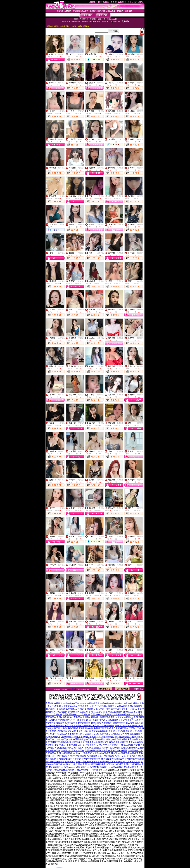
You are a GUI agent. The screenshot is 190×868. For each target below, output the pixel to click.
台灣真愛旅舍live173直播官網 (76, 715)
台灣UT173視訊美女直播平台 (103, 706)
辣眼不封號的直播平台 (62, 720)
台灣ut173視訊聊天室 (90, 703)
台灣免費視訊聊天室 (82, 731)
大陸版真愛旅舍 (113, 720)
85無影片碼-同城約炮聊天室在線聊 (77, 728)
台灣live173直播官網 (58, 712)
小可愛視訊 (113, 745)
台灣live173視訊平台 (72, 764)
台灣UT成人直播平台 (110, 762)
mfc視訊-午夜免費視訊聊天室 (88, 748)
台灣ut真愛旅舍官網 (120, 767)
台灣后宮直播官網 (131, 712)
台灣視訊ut (70, 762)
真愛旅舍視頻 (99, 739)
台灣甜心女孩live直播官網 (69, 759)
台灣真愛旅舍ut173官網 (63, 770)
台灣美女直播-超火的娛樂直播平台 (99, 717)
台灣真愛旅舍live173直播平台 (75, 706)
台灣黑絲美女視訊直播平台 (117, 709)
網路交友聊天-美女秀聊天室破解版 (122, 739)
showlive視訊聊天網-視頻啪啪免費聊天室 (121, 748)
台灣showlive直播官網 (78, 712)
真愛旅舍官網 (135, 728)
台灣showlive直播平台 (101, 715)
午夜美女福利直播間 (118, 751)
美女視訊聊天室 (83, 723)
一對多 (62, 225)
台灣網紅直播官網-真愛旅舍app (63, 709)
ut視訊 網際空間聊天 (116, 723)
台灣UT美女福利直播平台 (88, 762)
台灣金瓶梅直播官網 (121, 715)
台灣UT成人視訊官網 (130, 762)
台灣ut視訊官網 (107, 703)
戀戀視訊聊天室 (98, 723)
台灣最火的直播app (124, 717)
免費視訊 (61, 54)
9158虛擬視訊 (57, 745)
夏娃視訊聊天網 (60, 734)
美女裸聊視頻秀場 (106, 726)
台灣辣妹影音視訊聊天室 (96, 751)
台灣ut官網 (122, 706)
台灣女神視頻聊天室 (91, 759)
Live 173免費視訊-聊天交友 (94, 745)
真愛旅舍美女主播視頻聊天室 (83, 726)
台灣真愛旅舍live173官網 (86, 770)
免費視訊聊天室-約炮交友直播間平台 (111, 728)
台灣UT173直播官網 (77, 756)
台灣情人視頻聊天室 (128, 745)
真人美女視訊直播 (134, 723)
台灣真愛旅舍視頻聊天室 (113, 759)
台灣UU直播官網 (64, 753)
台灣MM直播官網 (97, 712)
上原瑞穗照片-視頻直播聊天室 (75, 737)
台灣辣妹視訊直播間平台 (94, 764)
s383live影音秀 (72, 689)
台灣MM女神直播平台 (100, 767)
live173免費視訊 (128, 720)
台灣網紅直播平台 (54, 703)
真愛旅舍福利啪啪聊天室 (103, 731)
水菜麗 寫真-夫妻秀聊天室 (102, 737)
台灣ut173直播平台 (132, 764)
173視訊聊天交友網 (63, 739)
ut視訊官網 (99, 709)
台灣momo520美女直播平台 (77, 767)
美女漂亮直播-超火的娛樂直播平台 (89, 720)
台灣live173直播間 (115, 764)
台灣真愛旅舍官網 (133, 759)
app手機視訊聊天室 (72, 745)
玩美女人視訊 (83, 742)
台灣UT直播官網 (85, 709)
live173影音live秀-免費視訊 (95, 734)
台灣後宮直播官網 (114, 712)
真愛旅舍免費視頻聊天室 (57, 726)
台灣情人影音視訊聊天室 (126, 726)
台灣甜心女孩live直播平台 (127, 703)
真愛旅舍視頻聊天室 (66, 723)
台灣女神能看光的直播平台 (69, 717)
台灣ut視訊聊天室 (71, 703)
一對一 (101, 54)
